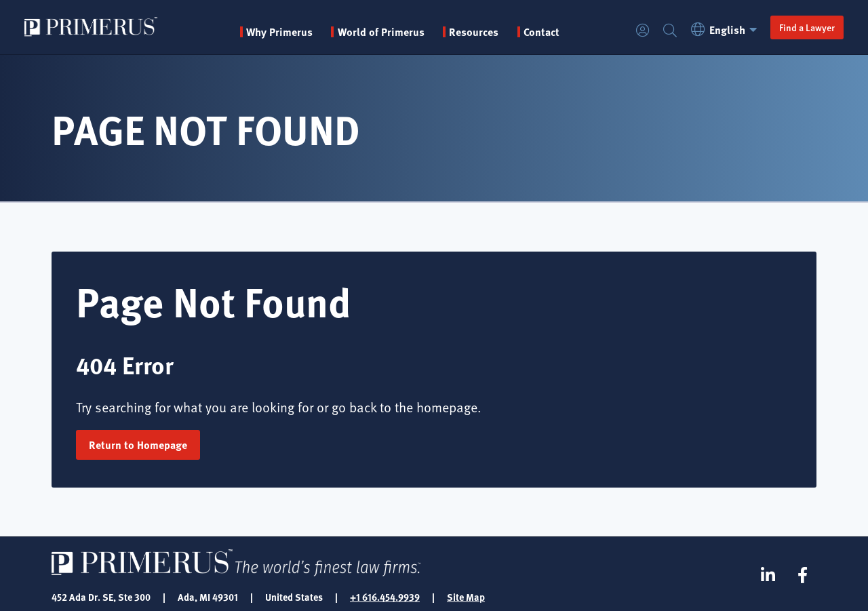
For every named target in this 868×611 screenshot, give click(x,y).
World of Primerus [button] (381, 32)
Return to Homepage (138, 445)
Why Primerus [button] (279, 32)
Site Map (466, 597)
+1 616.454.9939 (385, 597)
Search (670, 31)
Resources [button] (474, 32)
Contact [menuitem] (541, 32)
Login (643, 31)
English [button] (726, 29)
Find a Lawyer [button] (807, 27)
